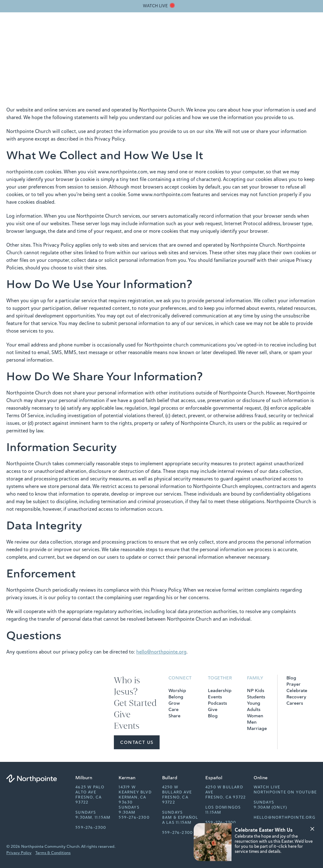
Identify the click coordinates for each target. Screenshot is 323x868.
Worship (177, 690)
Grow (174, 703)
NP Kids (256, 690)
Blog (213, 716)
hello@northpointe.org (161, 652)
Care (173, 709)
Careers (295, 703)
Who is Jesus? (171, 30)
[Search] (283, 30)
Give (231, 30)
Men (252, 722)
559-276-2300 (91, 828)
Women (255, 716)
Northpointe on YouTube (285, 792)
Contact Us (137, 742)
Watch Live (267, 787)
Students (256, 697)
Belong (176, 697)
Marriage (257, 728)
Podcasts (217, 703)
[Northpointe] (38, 30)
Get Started (206, 30)
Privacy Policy (19, 853)
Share (174, 716)
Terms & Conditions (53, 853)
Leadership (220, 690)
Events (249, 30)
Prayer (294, 684)
